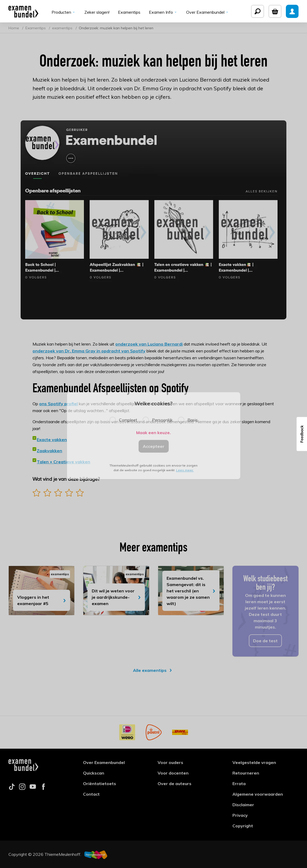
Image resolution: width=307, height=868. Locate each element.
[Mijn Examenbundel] (292, 11)
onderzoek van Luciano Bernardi (149, 344)
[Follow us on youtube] (33, 788)
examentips (63, 28)
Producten (64, 12)
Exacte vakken (52, 440)
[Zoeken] (258, 11)
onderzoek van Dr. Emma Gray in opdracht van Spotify (89, 351)
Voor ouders (170, 762)
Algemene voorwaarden (258, 794)
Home (14, 28)
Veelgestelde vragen (254, 762)
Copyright (243, 826)
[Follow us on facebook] (43, 788)
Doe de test (265, 641)
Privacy (240, 815)
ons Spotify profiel (58, 404)
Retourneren (246, 773)
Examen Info (163, 12)
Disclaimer (243, 805)
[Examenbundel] (23, 11)
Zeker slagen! (97, 12)
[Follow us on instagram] (22, 788)
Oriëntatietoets (100, 784)
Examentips (129, 12)
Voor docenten (173, 773)
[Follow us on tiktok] (12, 788)
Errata (239, 784)
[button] (302, 434)
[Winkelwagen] (275, 11)
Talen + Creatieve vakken (63, 462)
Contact (91, 794)
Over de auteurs (175, 784)
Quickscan (94, 773)
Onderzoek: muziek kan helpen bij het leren (116, 28)
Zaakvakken (49, 451)
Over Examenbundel (208, 12)
